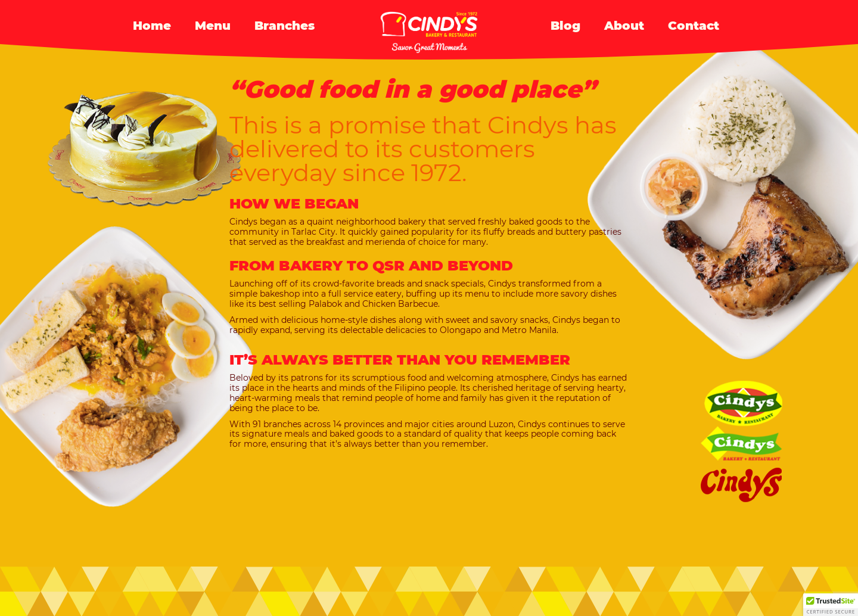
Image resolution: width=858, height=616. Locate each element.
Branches (285, 26)
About (624, 26)
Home (152, 26)
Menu (213, 26)
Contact (694, 26)
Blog (565, 26)
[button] (831, 605)
